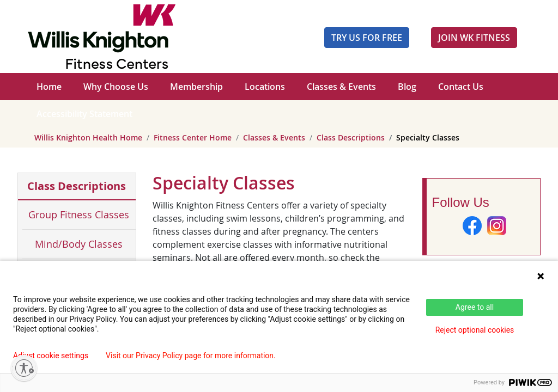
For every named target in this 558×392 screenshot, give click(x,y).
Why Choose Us (116, 87)
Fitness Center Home (193, 137)
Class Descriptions (351, 137)
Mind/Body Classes (79, 244)
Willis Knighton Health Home (88, 137)
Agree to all (475, 307)
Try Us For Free (367, 38)
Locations (265, 87)
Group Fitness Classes (79, 215)
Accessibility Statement (84, 114)
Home (49, 87)
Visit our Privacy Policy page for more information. (191, 356)
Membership (196, 87)
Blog (407, 87)
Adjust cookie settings (51, 356)
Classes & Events (341, 87)
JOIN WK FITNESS (474, 38)
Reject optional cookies (475, 330)
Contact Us (461, 87)
